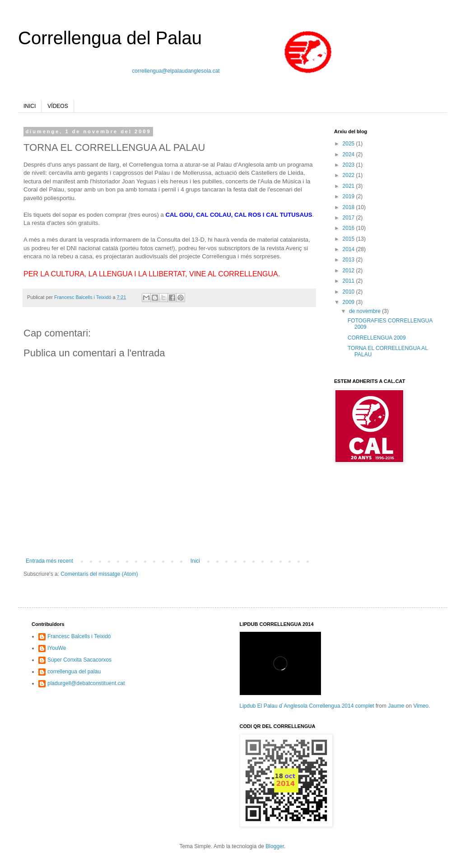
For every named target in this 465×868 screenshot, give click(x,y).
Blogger (275, 846)
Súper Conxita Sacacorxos (79, 660)
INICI (30, 106)
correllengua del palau (74, 672)
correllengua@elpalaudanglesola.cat (176, 71)
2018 (349, 207)
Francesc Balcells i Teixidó (79, 636)
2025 (349, 144)
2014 (349, 249)
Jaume (396, 706)
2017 (349, 218)
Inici (195, 561)
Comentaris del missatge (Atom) (99, 574)
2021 (349, 186)
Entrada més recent (49, 561)
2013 (349, 260)
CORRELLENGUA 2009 (377, 338)
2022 (349, 175)
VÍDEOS (58, 106)
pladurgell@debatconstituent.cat (86, 683)
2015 (349, 239)
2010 (349, 292)
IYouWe (57, 648)
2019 (349, 196)
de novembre (365, 311)
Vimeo (421, 706)
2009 (349, 302)
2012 (349, 271)
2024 (349, 154)
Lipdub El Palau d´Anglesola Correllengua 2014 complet (307, 706)
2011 (349, 281)
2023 (349, 165)
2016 (349, 228)
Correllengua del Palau (110, 38)
